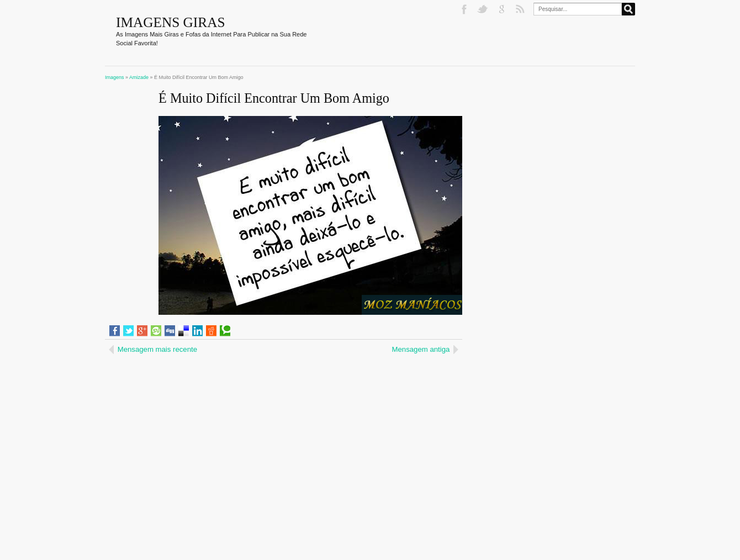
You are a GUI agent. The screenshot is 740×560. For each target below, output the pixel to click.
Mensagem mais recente (157, 349)
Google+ (503, 9)
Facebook (465, 9)
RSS (521, 9)
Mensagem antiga (421, 349)
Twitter (484, 9)
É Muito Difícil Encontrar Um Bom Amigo (274, 98)
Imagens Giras (170, 22)
